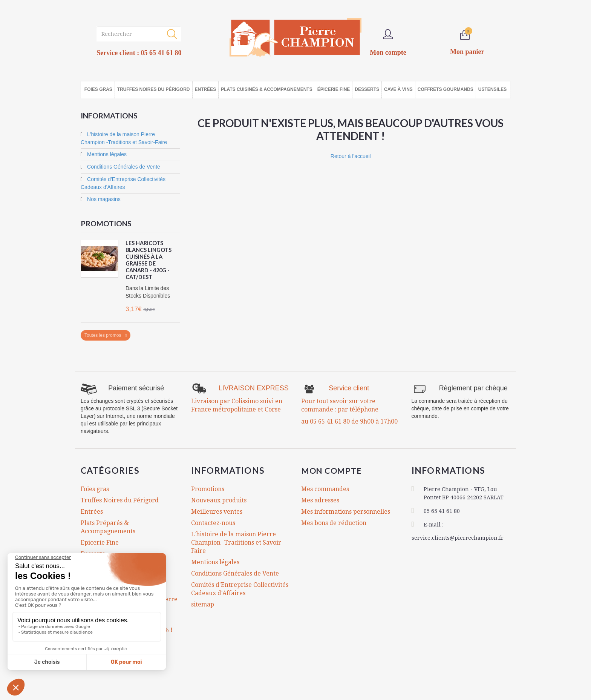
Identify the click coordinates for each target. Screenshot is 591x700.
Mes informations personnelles (346, 511)
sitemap (203, 604)
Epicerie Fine (100, 542)
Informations (110, 115)
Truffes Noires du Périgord (120, 500)
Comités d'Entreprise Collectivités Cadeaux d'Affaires (240, 589)
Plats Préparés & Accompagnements (108, 527)
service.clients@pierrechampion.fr (458, 537)
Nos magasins (103, 199)
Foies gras (95, 489)
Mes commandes (325, 489)
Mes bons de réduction (334, 523)
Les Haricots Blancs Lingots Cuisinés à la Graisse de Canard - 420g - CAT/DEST (149, 260)
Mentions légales (106, 154)
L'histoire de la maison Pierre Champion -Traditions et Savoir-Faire (237, 542)
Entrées (92, 511)
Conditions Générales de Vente (123, 167)
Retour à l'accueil (351, 156)
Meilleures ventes (217, 511)
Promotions (106, 223)
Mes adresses (320, 500)
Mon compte (334, 470)
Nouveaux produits (219, 500)
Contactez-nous (213, 523)
